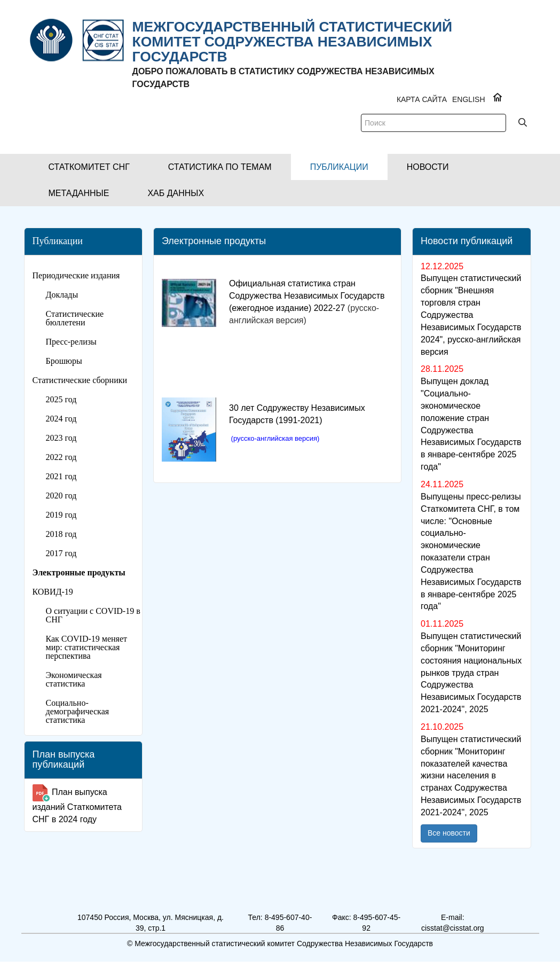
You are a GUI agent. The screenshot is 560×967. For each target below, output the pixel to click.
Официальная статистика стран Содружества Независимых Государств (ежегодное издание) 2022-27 (307, 296)
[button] (89, 167)
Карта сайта (422, 99)
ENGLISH (468, 99)
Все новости (449, 833)
